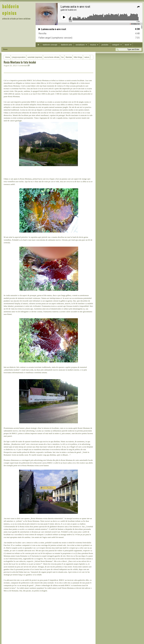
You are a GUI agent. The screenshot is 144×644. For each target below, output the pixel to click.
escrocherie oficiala (52, 57)
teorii (127, 45)
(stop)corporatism (19, 57)
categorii (116, 45)
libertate (69, 57)
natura (87, 57)
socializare (80, 45)
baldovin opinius (11, 10)
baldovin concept (50, 45)
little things (78, 57)
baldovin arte (66, 45)
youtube (105, 45)
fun (63, 57)
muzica (93, 45)
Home (5, 49)
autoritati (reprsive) (35, 57)
